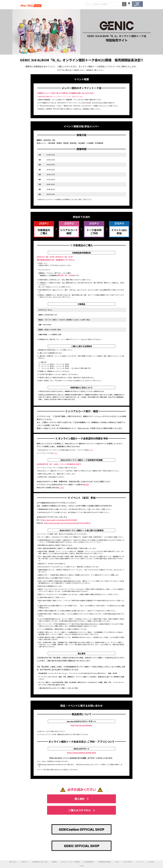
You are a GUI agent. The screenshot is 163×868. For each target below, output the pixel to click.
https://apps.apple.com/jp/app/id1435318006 (59, 520)
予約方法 (85, 484)
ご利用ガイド (25, 862)
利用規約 (54, 862)
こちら (91, 450)
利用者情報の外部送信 (105, 862)
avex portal (151, 862)
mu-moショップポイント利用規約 (70, 862)
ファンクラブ (140, 862)
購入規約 (82, 799)
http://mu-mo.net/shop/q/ (81, 725)
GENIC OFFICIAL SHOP (82, 846)
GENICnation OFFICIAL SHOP (81, 829)
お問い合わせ (13, 862)
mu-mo (117, 862)
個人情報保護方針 (89, 862)
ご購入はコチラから (82, 810)
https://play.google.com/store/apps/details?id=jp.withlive (67, 523)
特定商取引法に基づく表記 (40, 862)
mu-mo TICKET (127, 862)
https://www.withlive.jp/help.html (81, 753)
